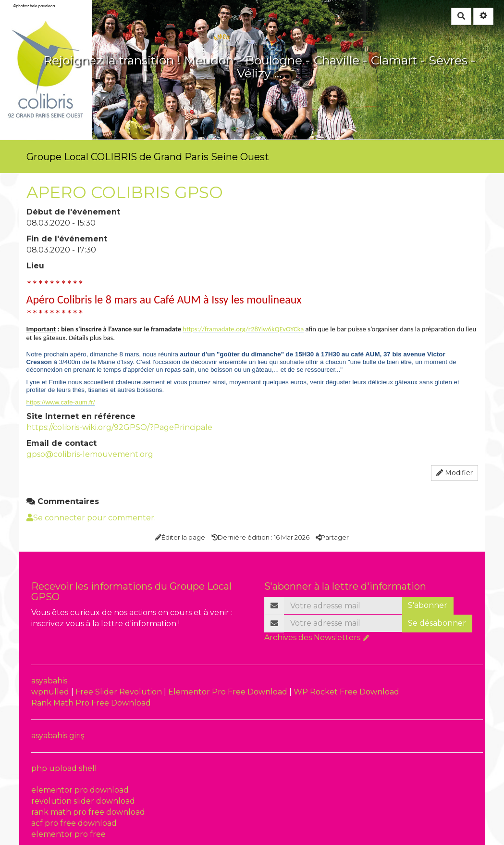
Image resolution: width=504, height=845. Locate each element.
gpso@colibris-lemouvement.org (90, 454)
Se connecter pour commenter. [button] (91, 518)
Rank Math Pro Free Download (91, 703)
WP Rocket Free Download (346, 692)
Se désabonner (437, 623)
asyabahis (49, 681)
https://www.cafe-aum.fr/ (61, 402)
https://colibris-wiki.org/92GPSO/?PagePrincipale (119, 427)
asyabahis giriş (58, 736)
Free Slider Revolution (120, 692)
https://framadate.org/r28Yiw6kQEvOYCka (243, 329)
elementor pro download (80, 790)
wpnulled (51, 692)
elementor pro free (68, 834)
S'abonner (428, 605)
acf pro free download (74, 823)
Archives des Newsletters (312, 637)
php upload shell (64, 768)
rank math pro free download (88, 812)
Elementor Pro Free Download (229, 692)
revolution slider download (83, 801)
